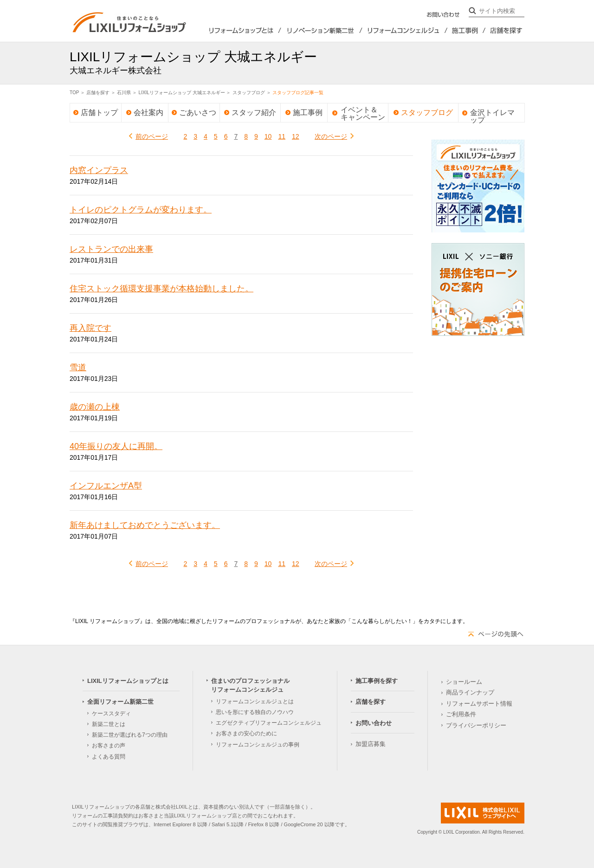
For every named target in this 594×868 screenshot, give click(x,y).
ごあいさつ (198, 113)
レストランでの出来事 (111, 249)
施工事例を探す (467, 30)
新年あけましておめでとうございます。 (145, 525)
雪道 (78, 367)
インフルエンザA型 (106, 486)
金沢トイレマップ (492, 111)
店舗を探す (505, 30)
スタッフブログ (249, 93)
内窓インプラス (99, 170)
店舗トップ (99, 113)
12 (296, 136)
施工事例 (308, 113)
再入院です (90, 328)
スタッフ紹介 (254, 113)
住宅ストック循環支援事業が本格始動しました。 (161, 289)
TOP (74, 93)
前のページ (152, 136)
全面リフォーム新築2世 (322, 30)
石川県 (124, 93)
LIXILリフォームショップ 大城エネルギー (182, 93)
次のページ (331, 136)
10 (268, 136)
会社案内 (148, 113)
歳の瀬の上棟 (95, 407)
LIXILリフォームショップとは (234, 30)
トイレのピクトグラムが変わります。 (141, 210)
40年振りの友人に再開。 (116, 446)
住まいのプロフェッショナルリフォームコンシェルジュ (405, 30)
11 (282, 136)
